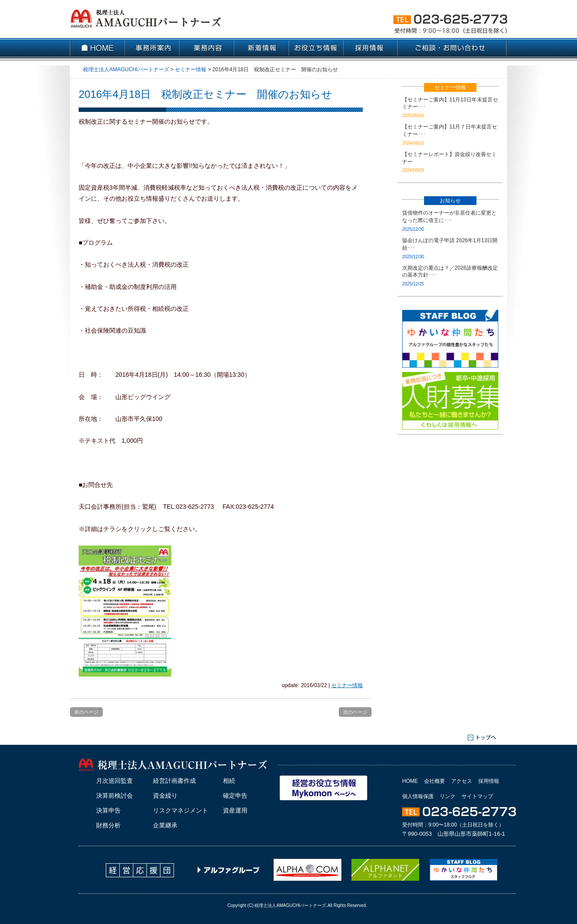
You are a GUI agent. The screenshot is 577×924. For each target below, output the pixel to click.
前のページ (86, 712)
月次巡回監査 (115, 781)
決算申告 (108, 810)
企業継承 (165, 825)
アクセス (462, 781)
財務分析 (108, 825)
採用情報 (489, 781)
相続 (229, 781)
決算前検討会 (115, 795)
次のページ (355, 712)
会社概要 (434, 781)
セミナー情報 (347, 685)
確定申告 (235, 795)
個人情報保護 (418, 796)
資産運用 (235, 810)
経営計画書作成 (174, 781)
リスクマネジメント (181, 810)
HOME (410, 781)
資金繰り (165, 795)
